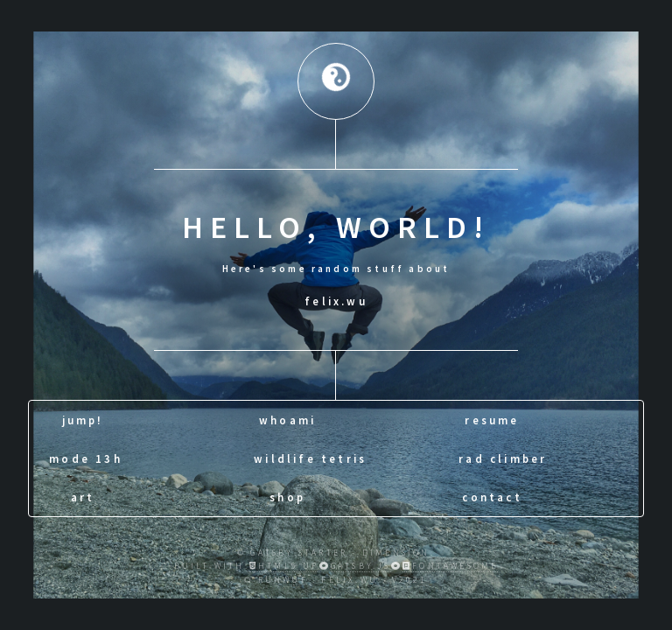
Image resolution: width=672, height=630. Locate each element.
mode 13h (86, 458)
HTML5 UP (284, 566)
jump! (83, 419)
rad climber (503, 458)
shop (287, 496)
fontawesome (450, 566)
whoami (287, 419)
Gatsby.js (361, 566)
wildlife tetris (310, 458)
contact (492, 496)
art (83, 496)
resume (492, 419)
